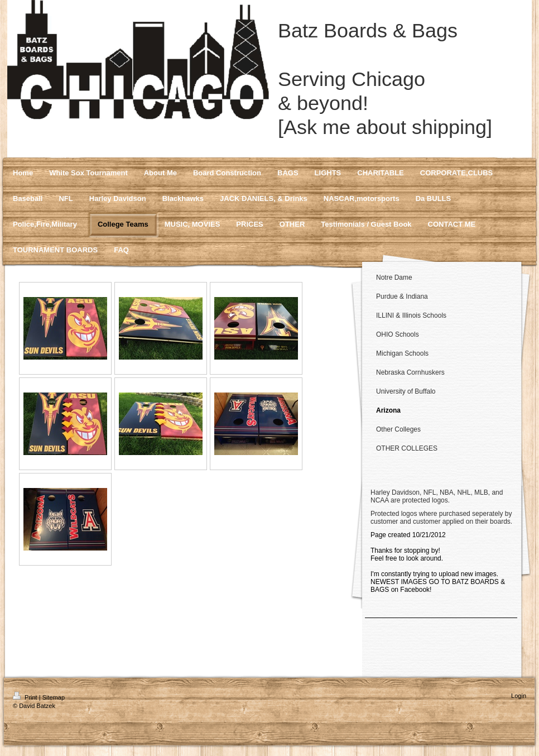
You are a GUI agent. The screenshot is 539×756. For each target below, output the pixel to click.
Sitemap (54, 697)
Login (519, 696)
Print (26, 697)
